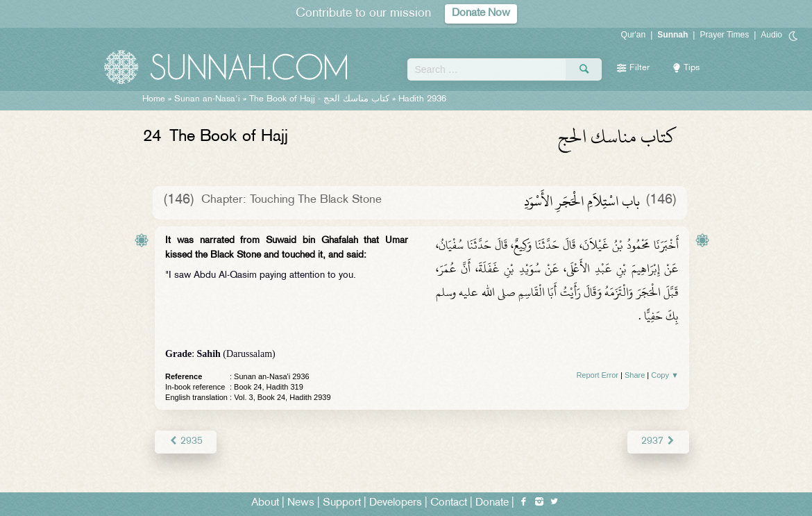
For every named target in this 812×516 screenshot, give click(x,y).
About (265, 503)
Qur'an (634, 35)
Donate (492, 503)
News (301, 503)
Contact (449, 503)
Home (154, 99)
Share (635, 375)
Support (342, 503)
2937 (658, 441)
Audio (771, 35)
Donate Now (481, 14)
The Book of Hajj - (319, 99)
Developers (396, 503)
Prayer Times (724, 35)
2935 (186, 441)
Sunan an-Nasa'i (207, 99)
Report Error (597, 375)
